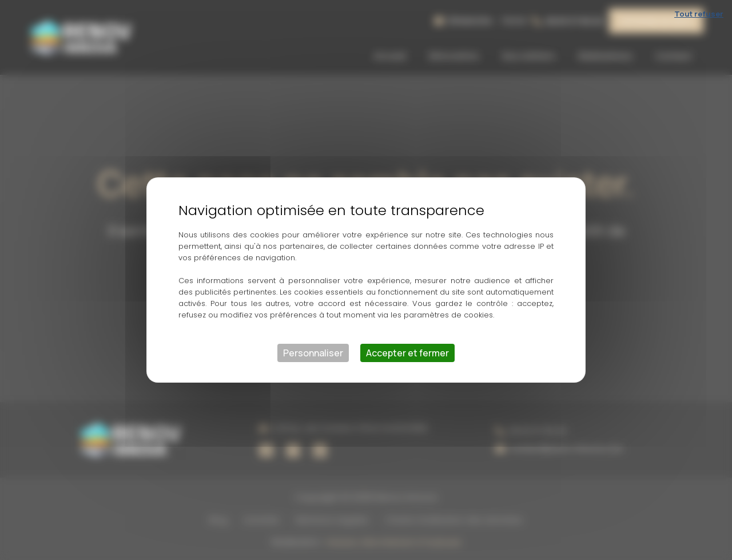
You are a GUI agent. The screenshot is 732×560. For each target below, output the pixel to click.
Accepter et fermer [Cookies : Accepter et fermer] (407, 353)
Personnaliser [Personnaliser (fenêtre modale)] (313, 353)
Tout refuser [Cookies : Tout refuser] (699, 14)
